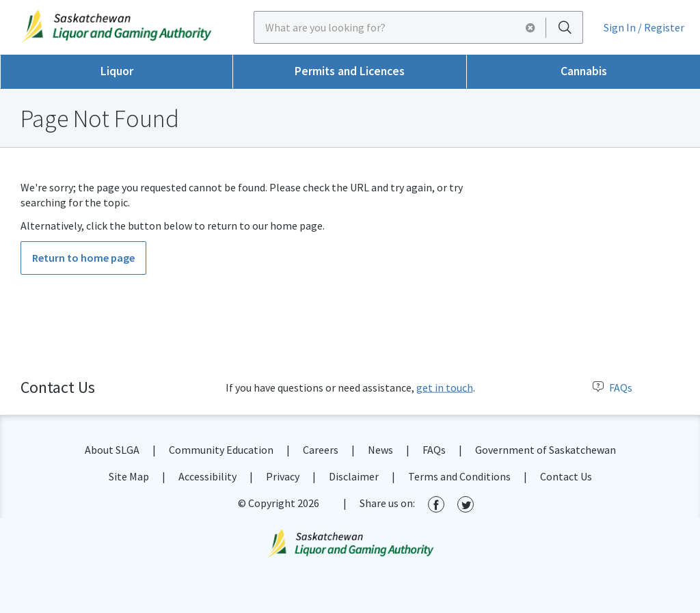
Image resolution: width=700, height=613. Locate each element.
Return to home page (83, 258)
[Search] (565, 27)
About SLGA (112, 450)
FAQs (612, 387)
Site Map (129, 476)
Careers (321, 450)
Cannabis (584, 71)
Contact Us (566, 476)
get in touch (445, 387)
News (380, 450)
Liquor (117, 71)
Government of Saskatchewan (546, 450)
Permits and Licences (350, 71)
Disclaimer (354, 476)
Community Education (221, 450)
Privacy (283, 476)
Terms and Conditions (459, 476)
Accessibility (207, 476)
